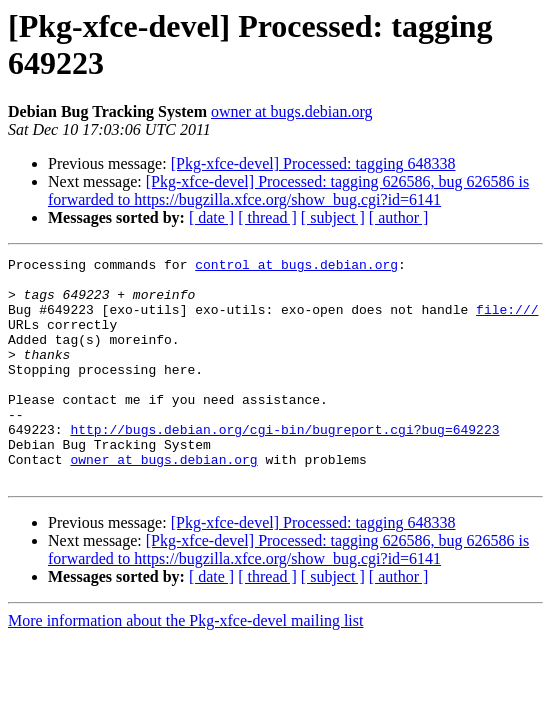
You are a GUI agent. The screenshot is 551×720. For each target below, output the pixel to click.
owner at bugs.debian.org (291, 111)
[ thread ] (267, 217)
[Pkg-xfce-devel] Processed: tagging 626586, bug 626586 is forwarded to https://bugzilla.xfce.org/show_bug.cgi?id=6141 (288, 190)
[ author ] (399, 217)
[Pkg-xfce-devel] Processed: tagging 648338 (313, 163)
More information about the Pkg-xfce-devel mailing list (185, 665)
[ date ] (211, 217)
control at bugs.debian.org (296, 267)
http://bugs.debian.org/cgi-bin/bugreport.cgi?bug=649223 (284, 465)
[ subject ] (333, 217)
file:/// (507, 321)
